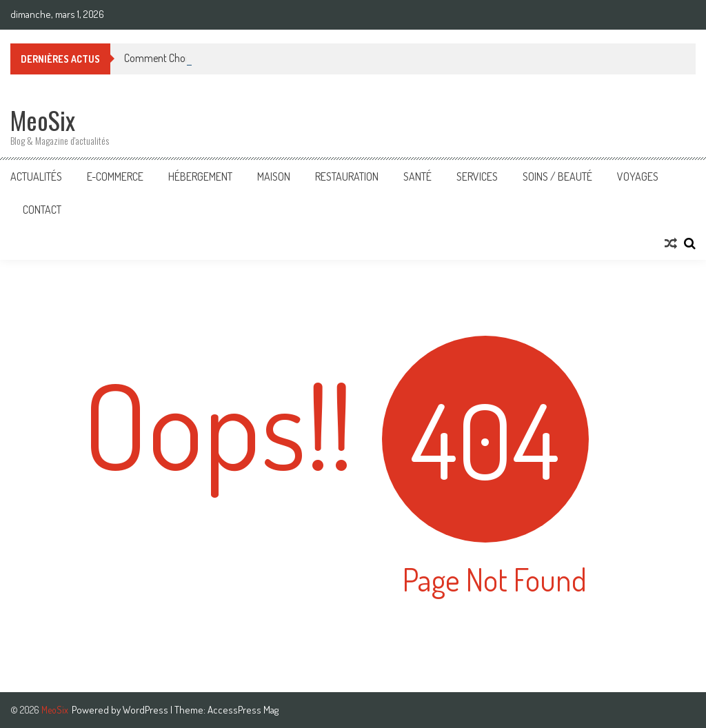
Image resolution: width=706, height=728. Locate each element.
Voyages (638, 176)
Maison (274, 176)
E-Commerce (115, 176)
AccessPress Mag (243, 710)
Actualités (36, 176)
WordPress (147, 710)
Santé (417, 176)
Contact (42, 210)
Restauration (347, 176)
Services (477, 176)
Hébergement (200, 176)
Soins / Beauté (557, 176)
